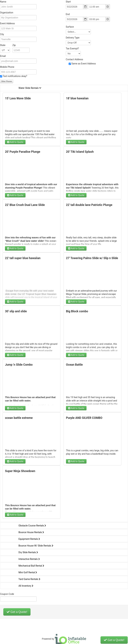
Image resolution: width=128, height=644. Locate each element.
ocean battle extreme (19, 418)
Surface (70, 27)
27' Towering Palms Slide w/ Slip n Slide (92, 258)
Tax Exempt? (72, 49)
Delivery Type (73, 38)
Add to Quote (15, 142)
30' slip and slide (16, 311)
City (2, 34)
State (8, 45)
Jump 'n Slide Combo (19, 365)
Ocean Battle (74, 365)
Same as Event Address (84, 64)
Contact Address (74, 59)
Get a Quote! (17, 612)
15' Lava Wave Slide (18, 98)
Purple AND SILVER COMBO (84, 418)
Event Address (7, 23)
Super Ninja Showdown (20, 471)
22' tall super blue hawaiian (23, 258)
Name (3, 2)
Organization (7, 13)
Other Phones (7, 81)
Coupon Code (7, 594)
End (68, 14)
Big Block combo (77, 311)
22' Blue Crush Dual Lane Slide (25, 205)
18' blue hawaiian (77, 98)
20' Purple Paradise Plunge (23, 152)
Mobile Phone (7, 67)
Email (3, 56)
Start (68, 2)
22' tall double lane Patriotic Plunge (89, 205)
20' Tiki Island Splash (80, 152)
